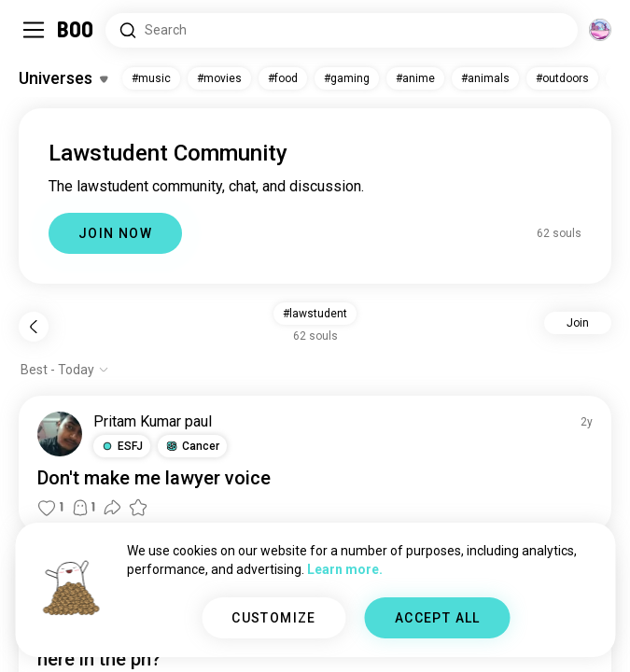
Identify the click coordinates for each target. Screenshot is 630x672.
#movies (219, 78)
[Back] (34, 327)
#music (151, 78)
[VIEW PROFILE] (60, 434)
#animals (485, 78)
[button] (122, 446)
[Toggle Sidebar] (34, 30)
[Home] (76, 30)
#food (283, 78)
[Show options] (65, 370)
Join (578, 323)
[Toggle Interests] (63, 78)
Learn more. (345, 569)
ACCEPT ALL (438, 618)
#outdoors (562, 78)
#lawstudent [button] (315, 314)
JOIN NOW (115, 233)
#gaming (347, 78)
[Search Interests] (342, 30)
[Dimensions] (600, 30)
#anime (415, 78)
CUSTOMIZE (274, 618)
